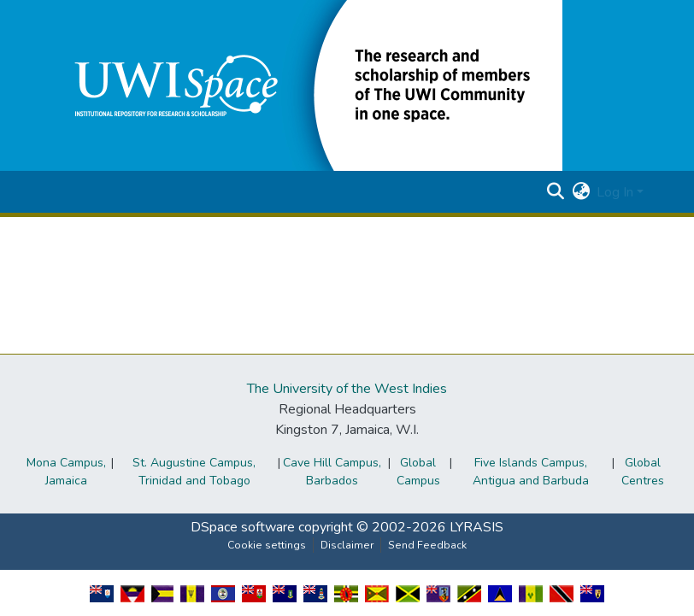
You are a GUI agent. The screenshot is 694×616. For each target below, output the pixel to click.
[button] (306, 85)
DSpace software (243, 527)
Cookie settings (267, 545)
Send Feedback (427, 545)
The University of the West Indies (347, 389)
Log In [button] (617, 192)
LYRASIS (476, 527)
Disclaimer (347, 545)
